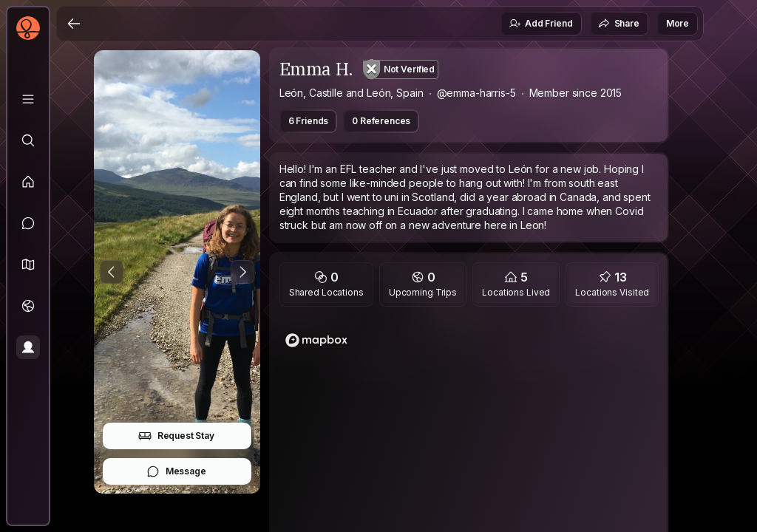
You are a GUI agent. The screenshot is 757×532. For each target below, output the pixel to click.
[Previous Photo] (112, 272)
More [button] (678, 23)
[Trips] (28, 306)
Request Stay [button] (176, 436)
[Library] (28, 99)
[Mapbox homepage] (316, 340)
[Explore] (28, 140)
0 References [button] (381, 121)
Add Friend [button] (540, 24)
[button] (28, 265)
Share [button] (619, 24)
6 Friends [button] (309, 121)
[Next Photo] (242, 272)
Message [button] (176, 471)
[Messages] (28, 223)
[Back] (74, 24)
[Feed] (28, 182)
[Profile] (28, 347)
